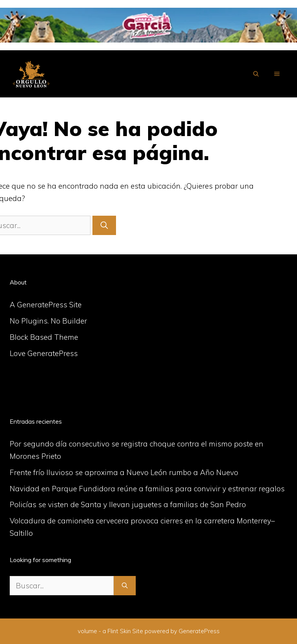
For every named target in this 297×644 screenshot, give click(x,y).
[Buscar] (104, 226)
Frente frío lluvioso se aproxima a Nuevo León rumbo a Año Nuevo (124, 472)
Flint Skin (119, 631)
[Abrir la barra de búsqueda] (256, 74)
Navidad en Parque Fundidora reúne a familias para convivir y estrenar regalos (147, 489)
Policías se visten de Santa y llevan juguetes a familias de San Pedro (128, 504)
